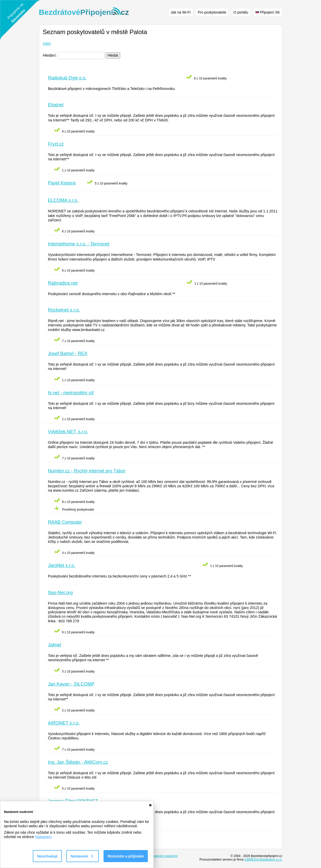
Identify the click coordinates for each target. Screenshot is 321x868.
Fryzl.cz (56, 144)
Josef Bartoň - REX (68, 354)
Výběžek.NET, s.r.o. (68, 432)
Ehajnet (56, 105)
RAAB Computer (65, 522)
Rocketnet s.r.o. (64, 310)
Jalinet (55, 645)
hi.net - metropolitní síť (71, 393)
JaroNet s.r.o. (62, 565)
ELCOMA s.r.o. (63, 200)
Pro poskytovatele (212, 12)
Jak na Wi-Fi (181, 12)
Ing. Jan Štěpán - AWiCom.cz (78, 762)
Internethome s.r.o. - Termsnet (79, 244)
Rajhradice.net (63, 283)
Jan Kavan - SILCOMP (71, 684)
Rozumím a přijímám (126, 856)
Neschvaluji (47, 856)
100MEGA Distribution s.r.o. (263, 860)
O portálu (241, 12)
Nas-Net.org (60, 593)
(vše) (47, 44)
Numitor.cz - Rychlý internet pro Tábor (87, 471)
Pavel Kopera (62, 183)
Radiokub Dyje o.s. (67, 78)
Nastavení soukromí (164, 856)
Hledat (113, 55)
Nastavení (43, 837)
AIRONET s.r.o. (64, 723)
